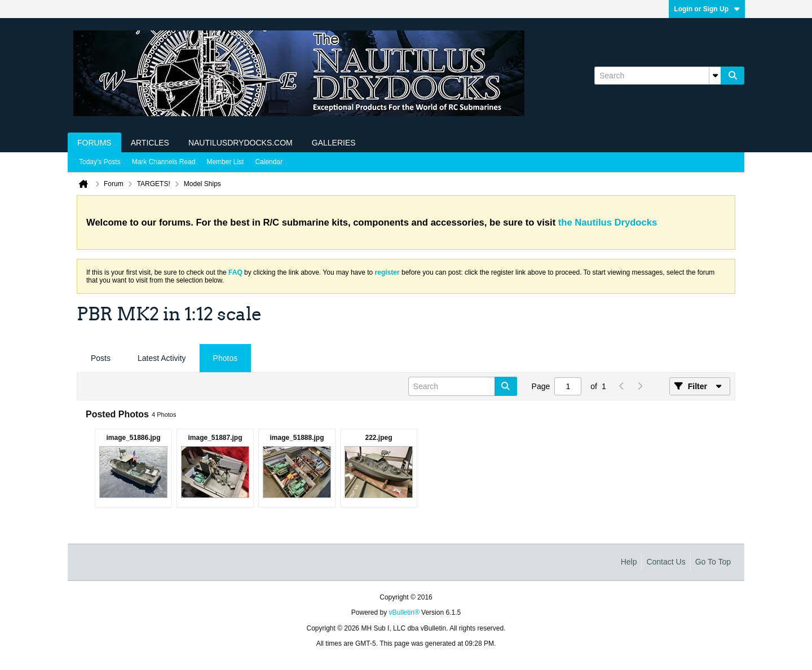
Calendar (269, 162)
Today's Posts (100, 162)
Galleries (334, 143)
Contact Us (666, 562)
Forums (94, 143)
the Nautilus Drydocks (608, 222)
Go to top (713, 562)
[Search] (657, 76)
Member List (225, 162)
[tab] (101, 358)
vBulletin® (404, 612)
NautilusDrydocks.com (240, 143)
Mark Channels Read (164, 162)
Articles (150, 143)
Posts (101, 358)
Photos (226, 358)
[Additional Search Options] (715, 76)
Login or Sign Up (707, 9)
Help (629, 562)
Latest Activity (162, 358)
